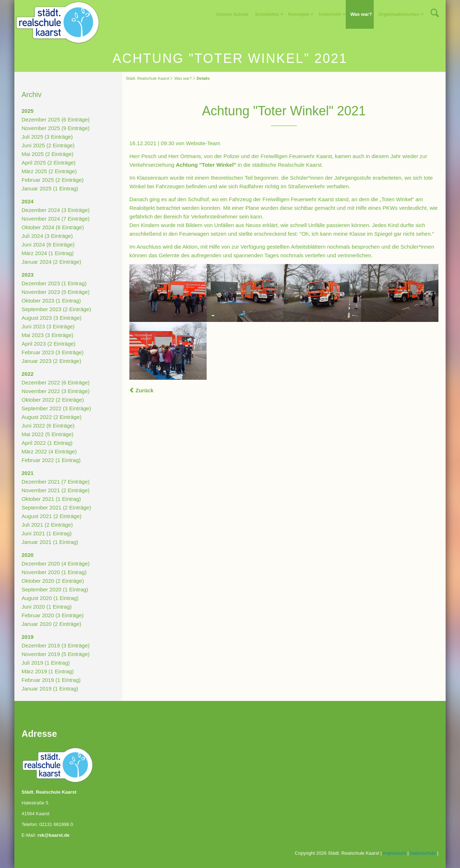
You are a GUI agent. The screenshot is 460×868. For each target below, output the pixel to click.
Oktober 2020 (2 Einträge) (53, 581)
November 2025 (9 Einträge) (56, 128)
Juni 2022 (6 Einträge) (48, 426)
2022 (27, 374)
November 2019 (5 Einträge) (56, 654)
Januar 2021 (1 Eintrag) (50, 542)
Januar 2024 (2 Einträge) (51, 262)
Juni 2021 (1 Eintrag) (47, 533)
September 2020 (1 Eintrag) (55, 589)
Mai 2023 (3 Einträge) (47, 335)
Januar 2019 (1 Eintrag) (50, 689)
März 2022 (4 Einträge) (49, 451)
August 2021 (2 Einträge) (52, 516)
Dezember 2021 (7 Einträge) (56, 482)
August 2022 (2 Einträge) (52, 417)
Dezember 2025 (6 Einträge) (56, 119)
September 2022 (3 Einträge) (56, 408)
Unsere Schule (232, 14)
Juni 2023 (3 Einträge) (48, 326)
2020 (27, 555)
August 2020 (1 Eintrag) (50, 598)
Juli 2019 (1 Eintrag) (46, 663)
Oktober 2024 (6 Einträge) (53, 227)
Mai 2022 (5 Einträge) (47, 434)
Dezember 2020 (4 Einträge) (56, 564)
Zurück (144, 390)
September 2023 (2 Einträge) (56, 309)
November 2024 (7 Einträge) (56, 219)
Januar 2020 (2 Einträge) (51, 624)
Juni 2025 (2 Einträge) (48, 145)
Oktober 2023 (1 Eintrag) (51, 301)
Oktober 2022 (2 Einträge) (53, 400)
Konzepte (299, 14)
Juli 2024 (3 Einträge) (47, 236)
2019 (27, 637)
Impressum (395, 853)
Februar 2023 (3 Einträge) (53, 352)
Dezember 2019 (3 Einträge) (56, 645)
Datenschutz (423, 853)
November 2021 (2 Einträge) (56, 490)
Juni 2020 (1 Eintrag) (47, 607)
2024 (27, 201)
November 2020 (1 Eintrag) (54, 572)
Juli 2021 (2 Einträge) (47, 525)
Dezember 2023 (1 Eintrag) (54, 283)
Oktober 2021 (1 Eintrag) (51, 499)
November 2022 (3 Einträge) (56, 391)
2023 (27, 275)
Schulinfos (267, 14)
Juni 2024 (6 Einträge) (48, 244)
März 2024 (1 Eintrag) (48, 253)
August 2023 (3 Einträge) (52, 318)
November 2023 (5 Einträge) (56, 292)
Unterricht (330, 14)
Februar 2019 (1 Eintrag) (51, 680)
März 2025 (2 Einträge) (49, 171)
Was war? (361, 14)
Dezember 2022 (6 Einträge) (56, 382)
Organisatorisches (399, 14)
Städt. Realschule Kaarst (148, 78)
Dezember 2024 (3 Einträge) (56, 210)
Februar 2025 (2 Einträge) (53, 180)
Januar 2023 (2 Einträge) (51, 361)
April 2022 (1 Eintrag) (47, 443)
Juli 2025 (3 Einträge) (47, 137)
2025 (27, 111)
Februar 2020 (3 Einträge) (53, 615)
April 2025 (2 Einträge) (49, 163)
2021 (27, 473)
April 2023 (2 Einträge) (49, 344)
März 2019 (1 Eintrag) (48, 671)
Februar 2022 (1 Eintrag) (51, 460)
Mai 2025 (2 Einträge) (47, 154)
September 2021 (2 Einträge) (56, 507)
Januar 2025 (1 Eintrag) (50, 188)
